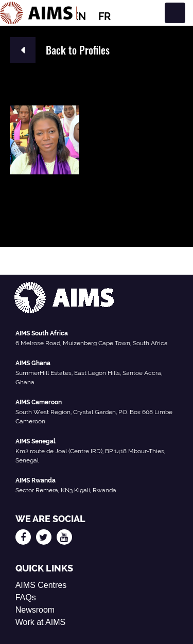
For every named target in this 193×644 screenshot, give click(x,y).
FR (104, 16)
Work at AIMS (41, 622)
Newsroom (35, 610)
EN (79, 16)
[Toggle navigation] (175, 13)
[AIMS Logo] (39, 13)
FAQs (26, 597)
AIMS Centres (41, 585)
